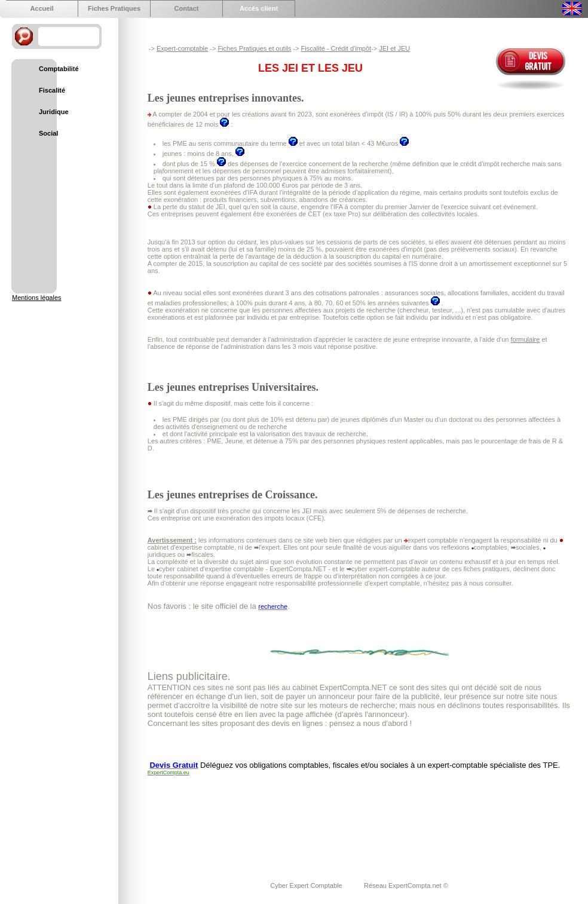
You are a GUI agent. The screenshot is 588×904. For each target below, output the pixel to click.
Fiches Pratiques (114, 8)
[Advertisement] (186, 822)
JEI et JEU (394, 48)
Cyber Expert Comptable (307, 885)
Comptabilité (59, 69)
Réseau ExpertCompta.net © (406, 885)
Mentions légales (37, 298)
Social (48, 133)
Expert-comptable (182, 48)
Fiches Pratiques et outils (254, 48)
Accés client (259, 8)
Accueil (42, 8)
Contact (187, 8)
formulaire (525, 339)
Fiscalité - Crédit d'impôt (336, 48)
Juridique (54, 112)
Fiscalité (52, 90)
